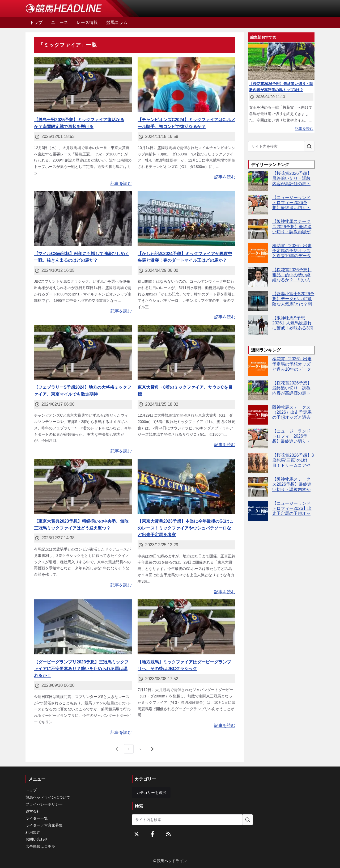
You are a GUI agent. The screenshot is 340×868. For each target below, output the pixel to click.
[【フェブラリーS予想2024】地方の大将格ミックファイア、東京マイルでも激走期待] (83, 352)
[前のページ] (117, 749)
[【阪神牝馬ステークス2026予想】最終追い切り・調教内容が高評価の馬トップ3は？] (258, 229)
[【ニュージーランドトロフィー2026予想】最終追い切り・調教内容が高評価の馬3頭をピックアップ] (258, 205)
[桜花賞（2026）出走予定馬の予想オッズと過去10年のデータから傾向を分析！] (258, 253)
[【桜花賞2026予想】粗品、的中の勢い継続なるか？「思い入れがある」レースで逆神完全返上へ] (258, 277)
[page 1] (129, 749)
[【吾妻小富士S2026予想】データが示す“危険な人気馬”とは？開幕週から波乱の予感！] (258, 301)
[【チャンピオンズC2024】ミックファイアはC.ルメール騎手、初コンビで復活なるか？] (186, 85)
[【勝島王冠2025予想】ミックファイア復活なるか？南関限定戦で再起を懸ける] (83, 85)
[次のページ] (152, 749)
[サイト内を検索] (309, 146)
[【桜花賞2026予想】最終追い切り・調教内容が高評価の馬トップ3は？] (258, 181)
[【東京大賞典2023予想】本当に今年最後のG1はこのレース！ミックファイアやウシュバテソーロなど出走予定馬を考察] (186, 486)
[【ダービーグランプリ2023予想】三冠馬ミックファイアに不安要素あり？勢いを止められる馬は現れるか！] (83, 627)
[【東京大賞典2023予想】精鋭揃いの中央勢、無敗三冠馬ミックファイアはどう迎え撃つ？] (83, 486)
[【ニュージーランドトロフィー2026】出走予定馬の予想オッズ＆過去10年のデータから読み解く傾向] (258, 511)
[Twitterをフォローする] (137, 834)
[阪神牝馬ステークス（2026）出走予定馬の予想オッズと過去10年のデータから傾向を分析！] (258, 415)
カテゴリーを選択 (151, 793)
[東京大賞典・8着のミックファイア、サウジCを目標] (186, 352)
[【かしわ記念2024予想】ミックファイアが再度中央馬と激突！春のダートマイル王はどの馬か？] (186, 219)
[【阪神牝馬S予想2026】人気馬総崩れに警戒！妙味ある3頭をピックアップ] (258, 325)
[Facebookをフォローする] (152, 834)
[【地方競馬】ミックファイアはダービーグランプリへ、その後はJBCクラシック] (186, 627)
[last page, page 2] (141, 749)
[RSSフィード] (168, 834)
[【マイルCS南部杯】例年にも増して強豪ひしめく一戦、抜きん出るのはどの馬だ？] (83, 219)
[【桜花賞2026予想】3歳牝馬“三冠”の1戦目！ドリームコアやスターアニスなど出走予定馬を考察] (258, 463)
